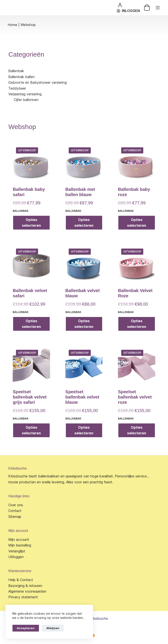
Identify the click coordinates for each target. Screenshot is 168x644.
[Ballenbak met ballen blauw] (84, 163)
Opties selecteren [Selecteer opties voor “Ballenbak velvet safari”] (31, 324)
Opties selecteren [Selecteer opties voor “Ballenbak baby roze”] (137, 223)
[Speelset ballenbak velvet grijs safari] (31, 365)
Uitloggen (16, 557)
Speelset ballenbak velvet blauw (82, 397)
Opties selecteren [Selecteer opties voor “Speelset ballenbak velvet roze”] (137, 430)
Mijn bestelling (20, 545)
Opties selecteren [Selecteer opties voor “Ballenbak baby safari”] (31, 223)
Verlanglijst (17, 551)
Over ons (16, 505)
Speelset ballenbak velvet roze (135, 397)
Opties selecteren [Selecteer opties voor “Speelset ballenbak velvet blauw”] (84, 430)
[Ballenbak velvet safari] (31, 264)
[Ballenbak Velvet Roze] (136, 264)
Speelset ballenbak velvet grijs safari (30, 397)
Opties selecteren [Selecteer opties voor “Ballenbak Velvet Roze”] (137, 324)
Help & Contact (21, 580)
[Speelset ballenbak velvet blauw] (84, 365)
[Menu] (158, 8)
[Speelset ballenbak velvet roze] (136, 365)
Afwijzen (53, 628)
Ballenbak (21, 211)
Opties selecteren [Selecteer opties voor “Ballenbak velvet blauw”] (84, 324)
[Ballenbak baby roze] (136, 163)
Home (12, 25)
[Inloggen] (128, 11)
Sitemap (15, 517)
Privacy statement (23, 597)
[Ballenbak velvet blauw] (84, 264)
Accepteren (26, 628)
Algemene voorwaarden (27, 591)
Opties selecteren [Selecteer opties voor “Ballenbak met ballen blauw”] (84, 223)
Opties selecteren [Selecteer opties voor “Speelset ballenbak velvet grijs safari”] (31, 430)
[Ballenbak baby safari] (31, 163)
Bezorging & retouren (25, 586)
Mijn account (19, 540)
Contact (15, 511)
